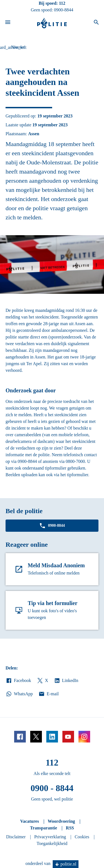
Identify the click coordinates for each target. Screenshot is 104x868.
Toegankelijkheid (52, 843)
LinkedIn (66, 681)
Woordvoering (61, 821)
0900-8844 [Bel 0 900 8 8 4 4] (64, 10)
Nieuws (18, 47)
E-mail (48, 694)
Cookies (82, 837)
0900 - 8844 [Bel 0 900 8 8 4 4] (52, 788)
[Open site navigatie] (8, 23)
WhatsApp (19, 694)
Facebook (18, 681)
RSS (70, 828)
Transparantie (43, 828)
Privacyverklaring (50, 837)
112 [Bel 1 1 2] (62, 3)
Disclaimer (16, 837)
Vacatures (30, 821)
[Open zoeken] (96, 23)
